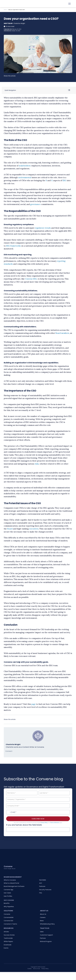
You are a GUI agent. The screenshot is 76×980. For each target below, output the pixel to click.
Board (10, 529)
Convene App (9, 890)
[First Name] (22, 793)
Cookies (29, 969)
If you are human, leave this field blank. (24, 825)
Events (6, 948)
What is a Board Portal (11, 883)
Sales (42, 932)
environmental (25, 177)
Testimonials (8, 938)
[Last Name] (54, 793)
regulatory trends (43, 228)
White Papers (8, 941)
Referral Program (46, 941)
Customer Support (46, 935)
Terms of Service (55, 823)
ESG (65, 180)
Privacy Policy (44, 823)
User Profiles (8, 896)
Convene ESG (31, 279)
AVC (41, 883)
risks (37, 464)
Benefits (7, 903)
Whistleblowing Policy (47, 924)
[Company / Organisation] (38, 799)
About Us (43, 914)
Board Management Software (14, 886)
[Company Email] (38, 806)
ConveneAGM (9, 917)
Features (42, 886)
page (34, 704)
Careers (43, 917)
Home (5, 10)
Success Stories (9, 935)
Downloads (8, 945)
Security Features (45, 890)
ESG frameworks (13, 246)
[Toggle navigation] (69, 4)
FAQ (41, 893)
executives (34, 529)
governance (35, 204)
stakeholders (25, 166)
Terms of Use (37, 969)
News (42, 921)
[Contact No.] (38, 812)
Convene (7, 914)
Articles (6, 932)
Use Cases (7, 893)
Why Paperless (9, 907)
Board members (62, 333)
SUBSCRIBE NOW (38, 819)
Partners (43, 938)
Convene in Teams (10, 924)
